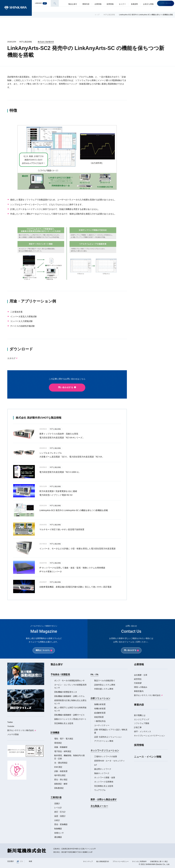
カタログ (11, 358)
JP (18, 861)
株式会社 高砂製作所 (46, 42)
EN (22, 861)
